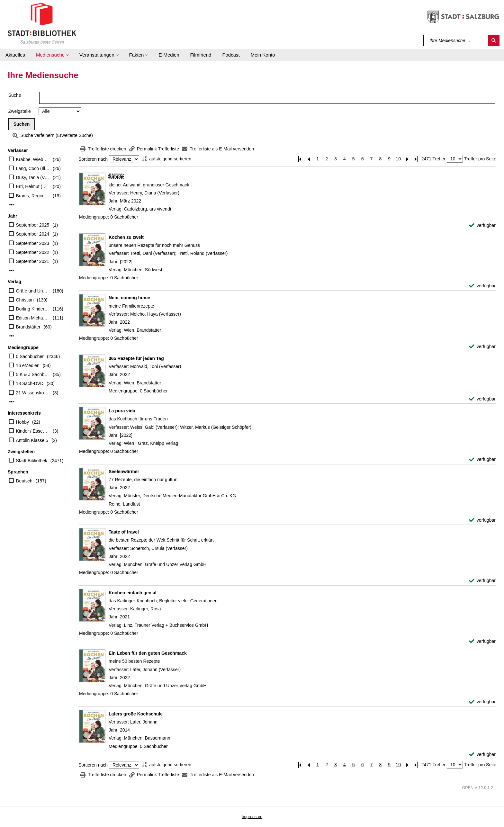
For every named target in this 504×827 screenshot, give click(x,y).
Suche (15, 95)
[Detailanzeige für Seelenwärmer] (124, 472)
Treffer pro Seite (480, 159)
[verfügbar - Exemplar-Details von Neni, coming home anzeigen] (482, 347)
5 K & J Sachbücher (33, 374)
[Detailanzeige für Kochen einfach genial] (133, 593)
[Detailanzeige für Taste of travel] (124, 532)
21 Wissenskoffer (33, 393)
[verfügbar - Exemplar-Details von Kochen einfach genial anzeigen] (482, 641)
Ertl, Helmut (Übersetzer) (33, 186)
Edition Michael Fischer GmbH (33, 318)
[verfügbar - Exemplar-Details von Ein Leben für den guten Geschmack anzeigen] (482, 702)
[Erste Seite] (300, 159)
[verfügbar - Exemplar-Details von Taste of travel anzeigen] (482, 581)
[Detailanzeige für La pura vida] (122, 411)
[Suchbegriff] (456, 40)
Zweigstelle (20, 111)
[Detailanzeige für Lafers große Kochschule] (136, 714)
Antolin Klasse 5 (32, 440)
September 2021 (33, 261)
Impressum (252, 817)
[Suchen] (494, 40)
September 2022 (33, 252)
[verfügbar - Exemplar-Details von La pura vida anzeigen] (482, 459)
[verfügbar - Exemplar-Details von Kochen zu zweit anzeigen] (482, 286)
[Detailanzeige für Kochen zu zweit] (126, 237)
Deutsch (24, 481)
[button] (52, 55)
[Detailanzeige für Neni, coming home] (129, 298)
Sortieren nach (93, 159)
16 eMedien (28, 365)
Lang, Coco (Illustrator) (33, 168)
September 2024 (33, 234)
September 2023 (33, 243)
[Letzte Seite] (416, 159)
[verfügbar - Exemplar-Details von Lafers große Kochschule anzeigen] (482, 755)
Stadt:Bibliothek (32, 461)
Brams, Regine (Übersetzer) (33, 196)
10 (398, 159)
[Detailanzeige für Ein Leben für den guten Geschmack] (148, 653)
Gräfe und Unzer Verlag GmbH (33, 291)
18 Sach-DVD (30, 383)
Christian (25, 300)
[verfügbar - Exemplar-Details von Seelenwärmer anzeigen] (482, 520)
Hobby (22, 422)
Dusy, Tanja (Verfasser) (33, 177)
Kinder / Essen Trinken (33, 431)
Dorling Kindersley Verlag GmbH (33, 309)
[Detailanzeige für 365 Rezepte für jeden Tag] (136, 358)
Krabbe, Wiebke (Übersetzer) (33, 159)
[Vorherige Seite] (309, 159)
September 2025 (33, 225)
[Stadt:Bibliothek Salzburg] (42, 23)
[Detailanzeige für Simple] (116, 176)
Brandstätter (28, 327)
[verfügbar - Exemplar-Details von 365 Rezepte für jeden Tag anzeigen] (482, 399)
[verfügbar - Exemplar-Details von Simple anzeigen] (482, 225)
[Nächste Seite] (407, 159)
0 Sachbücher (30, 356)
